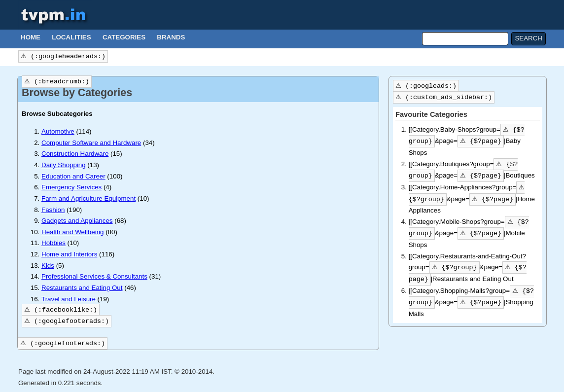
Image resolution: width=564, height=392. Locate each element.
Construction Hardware (75, 154)
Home (31, 37)
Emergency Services (71, 187)
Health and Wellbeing (72, 232)
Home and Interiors (69, 254)
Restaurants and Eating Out (82, 288)
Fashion (53, 210)
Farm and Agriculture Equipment (88, 198)
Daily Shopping (64, 165)
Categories (124, 37)
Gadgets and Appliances (77, 221)
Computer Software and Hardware (91, 143)
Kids (48, 266)
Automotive (58, 131)
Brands (171, 37)
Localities (71, 37)
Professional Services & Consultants (94, 276)
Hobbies (53, 243)
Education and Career (73, 176)
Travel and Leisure (69, 299)
